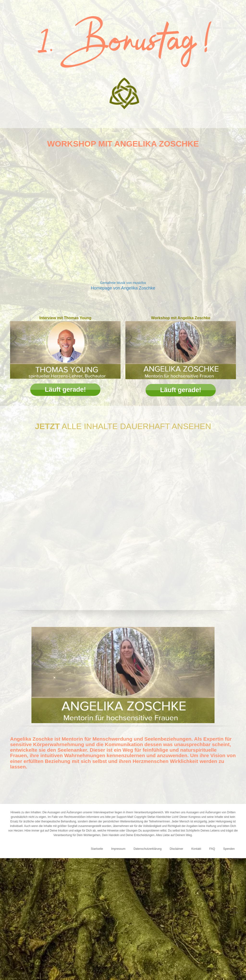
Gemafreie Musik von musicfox (123, 283)
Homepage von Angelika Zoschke (123, 288)
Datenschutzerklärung (148, 849)
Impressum (118, 849)
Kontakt (196, 849)
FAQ (212, 849)
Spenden (229, 849)
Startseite (97, 849)
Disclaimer (177, 849)
